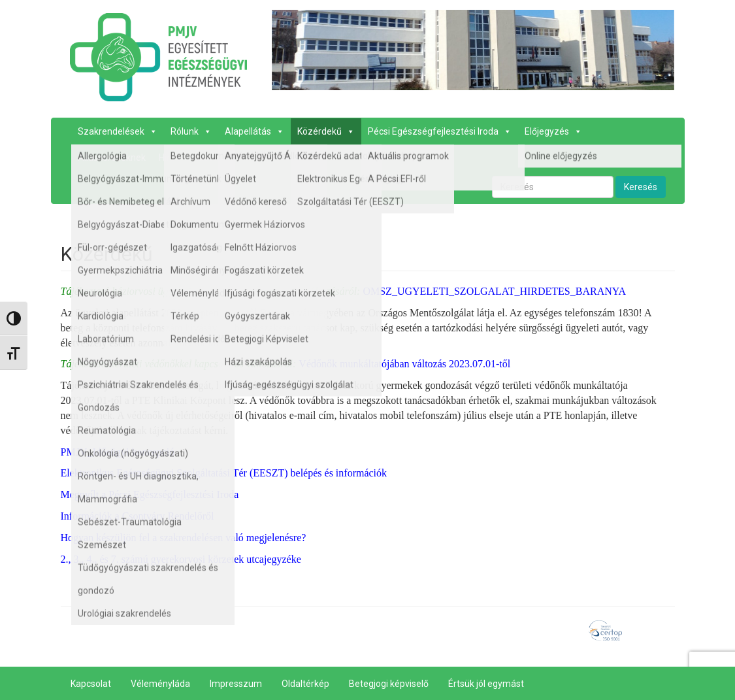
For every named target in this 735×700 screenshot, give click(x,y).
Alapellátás (254, 131)
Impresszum (236, 684)
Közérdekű (326, 131)
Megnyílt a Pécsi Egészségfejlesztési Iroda (150, 494)
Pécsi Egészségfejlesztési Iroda (440, 131)
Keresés (641, 187)
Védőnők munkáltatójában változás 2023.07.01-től (404, 364)
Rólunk (191, 131)
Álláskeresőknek (112, 158)
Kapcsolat (213, 158)
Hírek (169, 158)
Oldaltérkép (305, 684)
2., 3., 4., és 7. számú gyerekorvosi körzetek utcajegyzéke (181, 559)
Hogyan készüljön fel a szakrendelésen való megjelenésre (181, 538)
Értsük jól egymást (486, 684)
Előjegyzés (553, 131)
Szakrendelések (118, 131)
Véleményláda (160, 684)
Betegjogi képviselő (389, 684)
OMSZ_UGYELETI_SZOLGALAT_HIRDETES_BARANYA (495, 291)
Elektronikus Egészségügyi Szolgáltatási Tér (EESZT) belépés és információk (224, 473)
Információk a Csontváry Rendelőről (138, 516)
